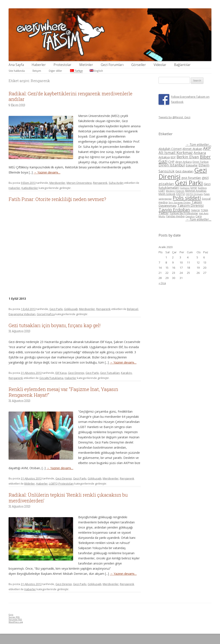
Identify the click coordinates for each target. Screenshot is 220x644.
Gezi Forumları (112, 65)
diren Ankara (183, 162)
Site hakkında (17, 71)
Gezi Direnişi (76, 373)
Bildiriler (30, 484)
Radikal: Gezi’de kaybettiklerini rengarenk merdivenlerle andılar (70, 96)
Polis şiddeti (187, 198)
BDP (173, 157)
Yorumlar (15, 619)
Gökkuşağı (71, 309)
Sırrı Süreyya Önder (180, 202)
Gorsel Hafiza (46, 314)
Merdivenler (57, 183)
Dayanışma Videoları (22, 314)
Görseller (139, 65)
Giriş (11, 615)
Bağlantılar (182, 65)
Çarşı (199, 216)
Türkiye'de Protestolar (184, 213)
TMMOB (195, 210)
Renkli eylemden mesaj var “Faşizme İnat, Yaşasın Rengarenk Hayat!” (63, 392)
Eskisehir (192, 165)
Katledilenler (30, 188)
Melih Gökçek (167, 194)
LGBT (162, 191)
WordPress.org (16, 622)
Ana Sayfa (16, 65)
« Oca (162, 283)
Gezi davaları (184, 171)
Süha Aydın (116, 183)
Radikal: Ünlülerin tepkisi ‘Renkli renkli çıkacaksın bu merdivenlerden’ (68, 498)
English (96, 71)
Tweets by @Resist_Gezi (174, 117)
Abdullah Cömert (170, 149)
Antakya (164, 157)
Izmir (194, 188)
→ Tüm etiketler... (198, 145)
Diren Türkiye (201, 162)
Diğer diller (55, 71)
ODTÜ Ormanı (194, 194)
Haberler (39, 65)
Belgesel (133, 309)
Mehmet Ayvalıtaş (196, 191)
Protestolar (62, 65)
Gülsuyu (185, 188)
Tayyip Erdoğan (174, 210)
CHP (171, 162)
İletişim (37, 71)
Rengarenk (100, 183)
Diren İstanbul (172, 165)
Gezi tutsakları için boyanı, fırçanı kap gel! (55, 325)
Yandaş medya (175, 216)
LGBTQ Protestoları (61, 484)
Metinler (86, 65)
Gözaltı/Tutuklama (51, 378)
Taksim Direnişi (190, 205)
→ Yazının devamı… (47, 172)
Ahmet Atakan (192, 149)
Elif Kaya (61, 373)
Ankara (200, 153)
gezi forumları (191, 178)
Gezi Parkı (56, 309)
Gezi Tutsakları (110, 373)
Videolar (160, 65)
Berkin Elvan (188, 157)
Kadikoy (202, 188)
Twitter (164, 213)
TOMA (204, 210)
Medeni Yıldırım (175, 191)
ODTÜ (180, 194)
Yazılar (14, 617)
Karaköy (126, 373)
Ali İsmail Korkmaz (176, 153)
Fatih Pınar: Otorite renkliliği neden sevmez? (57, 199)
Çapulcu (190, 216)
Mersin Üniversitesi (79, 183)
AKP (207, 148)
